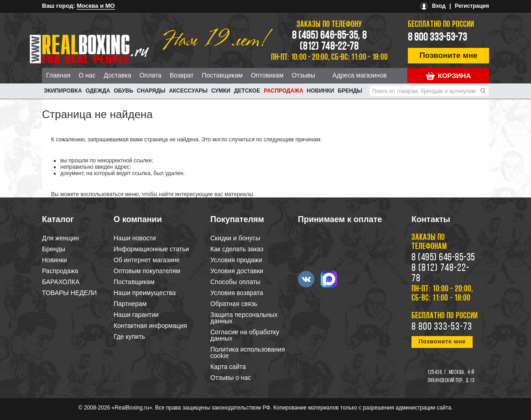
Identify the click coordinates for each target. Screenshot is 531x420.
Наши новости (135, 238)
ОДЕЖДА (98, 91)
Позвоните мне (449, 55)
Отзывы (304, 75)
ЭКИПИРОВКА (63, 91)
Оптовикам (267, 75)
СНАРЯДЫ (151, 91)
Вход (439, 6)
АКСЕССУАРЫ (188, 91)
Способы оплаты (235, 282)
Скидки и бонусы (235, 238)
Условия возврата (237, 293)
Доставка (118, 75)
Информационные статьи (151, 249)
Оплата (151, 75)
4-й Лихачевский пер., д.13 (451, 377)
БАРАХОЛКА (61, 282)
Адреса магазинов (360, 75)
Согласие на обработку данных (245, 335)
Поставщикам (222, 75)
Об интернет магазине (147, 260)
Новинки (321, 91)
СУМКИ (221, 91)
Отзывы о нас (231, 378)
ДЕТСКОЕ (247, 91)
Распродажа (283, 91)
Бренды (350, 91)
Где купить (129, 337)
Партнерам (130, 304)
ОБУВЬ (123, 91)
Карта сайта (228, 367)
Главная (58, 75)
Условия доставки (237, 271)
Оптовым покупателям (147, 271)
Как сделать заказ (237, 249)
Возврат (182, 75)
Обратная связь (234, 304)
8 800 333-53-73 (437, 38)
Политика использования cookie (247, 353)
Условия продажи (236, 260)
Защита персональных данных (244, 318)
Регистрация (472, 6)
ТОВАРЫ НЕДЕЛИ (69, 293)
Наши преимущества (145, 293)
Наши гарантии (136, 315)
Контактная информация (150, 326)
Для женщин (60, 238)
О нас (87, 75)
